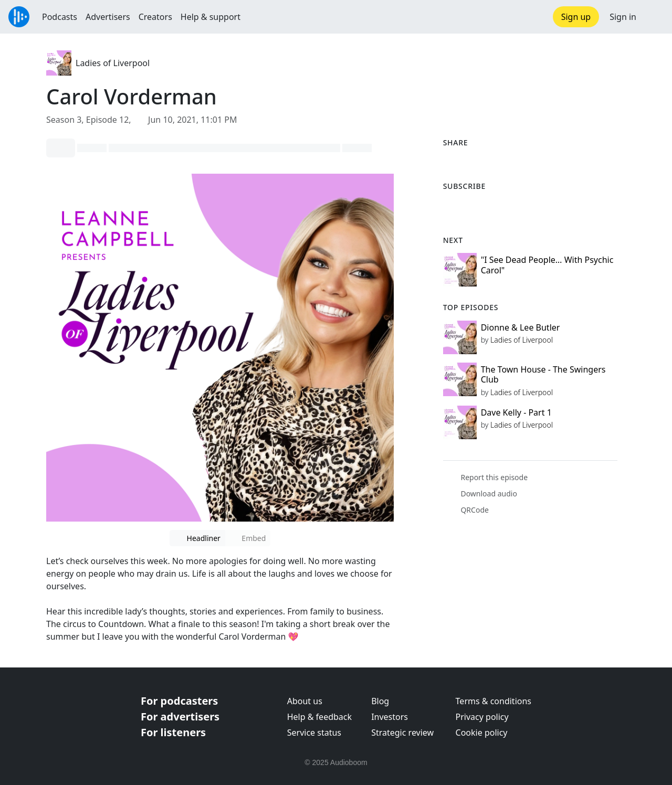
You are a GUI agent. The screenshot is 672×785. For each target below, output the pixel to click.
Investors (390, 717)
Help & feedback (319, 717)
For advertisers (180, 717)
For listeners (173, 732)
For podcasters (179, 701)
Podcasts (60, 17)
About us (305, 701)
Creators (155, 17)
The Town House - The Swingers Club (543, 374)
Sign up (576, 17)
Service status (314, 733)
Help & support (211, 17)
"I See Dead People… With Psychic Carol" (547, 265)
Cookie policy (482, 733)
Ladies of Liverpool (113, 63)
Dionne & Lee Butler (521, 327)
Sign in (623, 17)
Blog (380, 701)
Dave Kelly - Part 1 (516, 412)
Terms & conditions (493, 701)
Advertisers (108, 17)
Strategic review (402, 733)
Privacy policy (482, 717)
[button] (654, 17)
